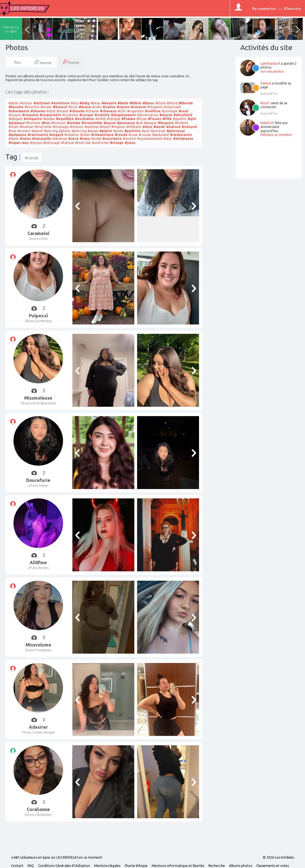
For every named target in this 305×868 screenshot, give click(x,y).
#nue (13, 131)
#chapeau (155, 107)
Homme (43, 62)
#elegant (16, 119)
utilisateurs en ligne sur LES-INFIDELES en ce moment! (57, 858)
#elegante (33, 119)
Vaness (266, 83)
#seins (25, 139)
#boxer (46, 107)
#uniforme (100, 143)
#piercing (79, 131)
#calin (97, 107)
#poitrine (133, 131)
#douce (166, 115)
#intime (74, 123)
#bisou (148, 103)
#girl (192, 119)
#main (13, 127)
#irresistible (92, 123)
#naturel (189, 127)
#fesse (142, 119)
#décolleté (183, 115)
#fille (167, 119)
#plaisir (106, 131)
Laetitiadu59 (270, 63)
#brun (73, 107)
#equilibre (65, 119)
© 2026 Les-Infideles (278, 858)
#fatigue (114, 119)
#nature (173, 127)
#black (160, 103)
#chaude (77, 111)
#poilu (118, 131)
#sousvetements (150, 139)
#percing (51, 131)
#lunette (182, 123)
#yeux (130, 143)
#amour (26, 103)
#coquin (15, 115)
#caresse (138, 107)
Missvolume (38, 645)
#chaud (62, 111)
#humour (58, 123)
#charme (38, 111)
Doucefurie (38, 480)
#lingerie (166, 123)
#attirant (42, 103)
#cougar (86, 115)
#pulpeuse (17, 135)
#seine (14, 139)
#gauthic (180, 119)
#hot (46, 123)
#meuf (105, 127)
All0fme (38, 563)
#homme (33, 123)
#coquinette (51, 115)
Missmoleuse (38, 398)
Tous (17, 62)
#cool (183, 111)
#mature (77, 127)
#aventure (60, 103)
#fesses (155, 119)
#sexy (85, 139)
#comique (170, 111)
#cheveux (108, 111)
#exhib (100, 119)
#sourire (129, 139)
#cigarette (135, 111)
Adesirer (38, 727)
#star (168, 139)
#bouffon (32, 107)
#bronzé (60, 107)
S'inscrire (292, 8)
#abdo (14, 103)
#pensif (37, 131)
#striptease (183, 139)
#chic (122, 111)
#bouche (16, 107)
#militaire (134, 127)
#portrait (158, 131)
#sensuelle (42, 139)
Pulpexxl (38, 316)
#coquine (30, 115)
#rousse (145, 135)
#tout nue (83, 143)
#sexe (73, 139)
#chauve (92, 111)
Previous (27, 29)
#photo (65, 131)
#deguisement (123, 115)
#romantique (102, 135)
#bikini (136, 103)
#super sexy (19, 143)
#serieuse (60, 139)
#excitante (85, 119)
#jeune (110, 123)
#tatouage (52, 143)
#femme (128, 119)
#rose (133, 135)
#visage (117, 143)
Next (298, 29)
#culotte (102, 115)
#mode (159, 127)
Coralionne (38, 809)
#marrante (43, 127)
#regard (56, 135)
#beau (96, 103)
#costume (70, 115)
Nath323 (267, 123)
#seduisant (161, 135)
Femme (71, 62)
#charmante (19, 111)
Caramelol (38, 233)
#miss (147, 127)
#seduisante (181, 135)
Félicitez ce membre (276, 135)
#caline (109, 107)
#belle (123, 103)
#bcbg (84, 103)
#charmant (172, 107)
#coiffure (153, 111)
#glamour (17, 123)
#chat (51, 111)
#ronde (121, 135)
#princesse (176, 131)
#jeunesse (126, 123)
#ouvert (24, 131)
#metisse (92, 127)
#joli (139, 123)
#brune (85, 107)
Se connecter (264, 8)
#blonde (186, 103)
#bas (74, 103)
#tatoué (68, 143)
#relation (72, 135)
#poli (146, 131)
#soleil (96, 139)
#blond (172, 103)
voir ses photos (272, 71)
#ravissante (38, 135)
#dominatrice (148, 115)
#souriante (112, 139)
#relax (85, 135)
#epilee (49, 119)
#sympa (36, 143)
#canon (123, 107)
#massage (61, 127)
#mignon (118, 127)
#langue (150, 123)
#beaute (109, 103)
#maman (27, 127)
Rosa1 (265, 103)
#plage (93, 131)
